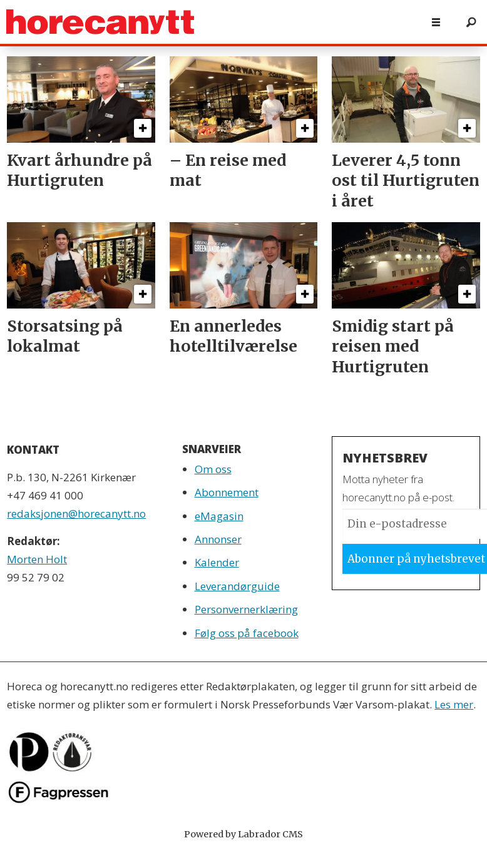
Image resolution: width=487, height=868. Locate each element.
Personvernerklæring (246, 609)
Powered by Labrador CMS (243, 834)
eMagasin (219, 516)
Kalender (217, 562)
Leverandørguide (237, 586)
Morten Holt (37, 559)
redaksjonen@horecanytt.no (76, 513)
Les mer (454, 704)
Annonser (218, 539)
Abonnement (227, 492)
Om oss (213, 469)
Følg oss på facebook (247, 633)
